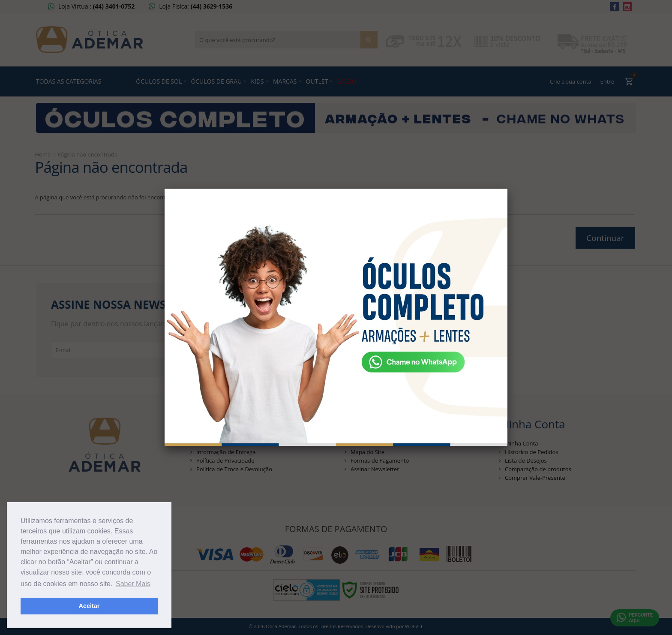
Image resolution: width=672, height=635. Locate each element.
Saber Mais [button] (133, 584)
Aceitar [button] (89, 606)
